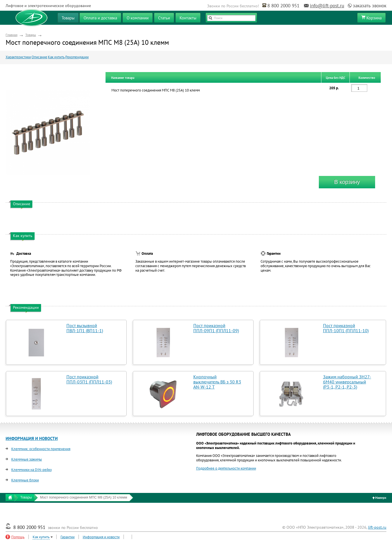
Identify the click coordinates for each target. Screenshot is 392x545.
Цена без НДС (336, 78)
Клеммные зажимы (27, 459)
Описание (39, 57)
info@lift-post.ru (327, 6)
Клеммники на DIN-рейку (32, 470)
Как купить (56, 57)
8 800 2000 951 (283, 6)
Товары (31, 35)
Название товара (123, 78)
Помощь (18, 537)
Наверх (379, 498)
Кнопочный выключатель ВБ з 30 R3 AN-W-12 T (217, 382)
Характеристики (18, 57)
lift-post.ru (377, 527)
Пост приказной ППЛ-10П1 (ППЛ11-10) (346, 328)
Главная (12, 35)
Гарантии (68, 537)
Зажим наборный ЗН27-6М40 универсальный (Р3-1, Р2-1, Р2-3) (347, 382)
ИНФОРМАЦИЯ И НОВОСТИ (32, 438)
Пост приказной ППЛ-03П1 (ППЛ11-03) (89, 379)
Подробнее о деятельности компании (226, 468)
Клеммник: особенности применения (41, 449)
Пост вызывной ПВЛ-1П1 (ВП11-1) (85, 328)
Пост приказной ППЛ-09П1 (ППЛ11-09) (216, 328)
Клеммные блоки (25, 480)
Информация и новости (101, 537)
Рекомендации (77, 57)
